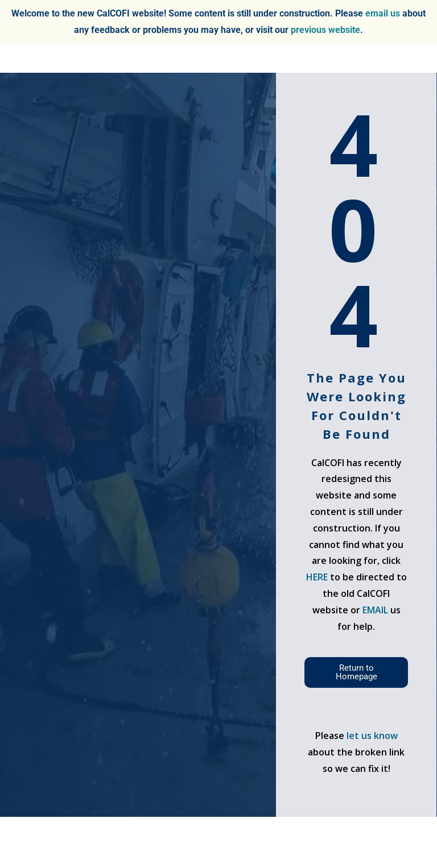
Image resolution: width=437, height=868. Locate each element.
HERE (317, 577)
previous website (325, 30)
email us (383, 13)
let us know (372, 736)
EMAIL (376, 610)
